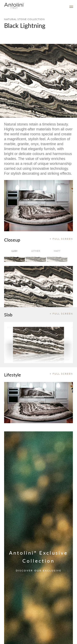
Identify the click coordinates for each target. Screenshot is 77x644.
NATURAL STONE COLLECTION (24, 19)
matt (57, 251)
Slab (8, 315)
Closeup (12, 240)
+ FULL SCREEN (61, 239)
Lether (36, 251)
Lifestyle (13, 375)
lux (14, 251)
